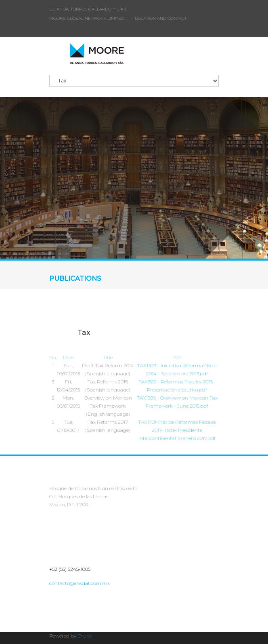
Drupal (86, 636)
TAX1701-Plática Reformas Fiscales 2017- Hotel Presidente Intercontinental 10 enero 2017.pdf (177, 430)
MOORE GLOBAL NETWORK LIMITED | (88, 18)
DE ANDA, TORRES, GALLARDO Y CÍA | (88, 9)
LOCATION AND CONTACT (161, 18)
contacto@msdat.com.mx (80, 583)
